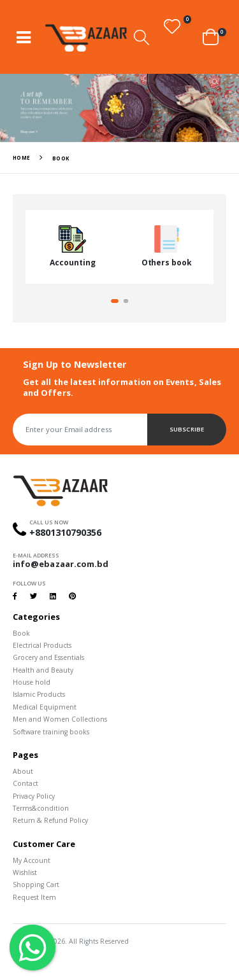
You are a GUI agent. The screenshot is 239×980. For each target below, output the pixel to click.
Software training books (51, 732)
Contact (25, 783)
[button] (141, 37)
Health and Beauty (43, 670)
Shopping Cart (36, 885)
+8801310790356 (65, 532)
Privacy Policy (34, 796)
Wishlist (25, 872)
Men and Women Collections (60, 719)
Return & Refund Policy (50, 820)
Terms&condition (41, 808)
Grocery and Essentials (48, 657)
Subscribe (186, 429)
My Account (32, 860)
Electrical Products (42, 645)
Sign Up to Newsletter (75, 364)
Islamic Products (39, 694)
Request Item (34, 897)
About (23, 771)
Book (21, 633)
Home (22, 157)
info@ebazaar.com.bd (61, 564)
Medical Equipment (45, 707)
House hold (32, 682)
